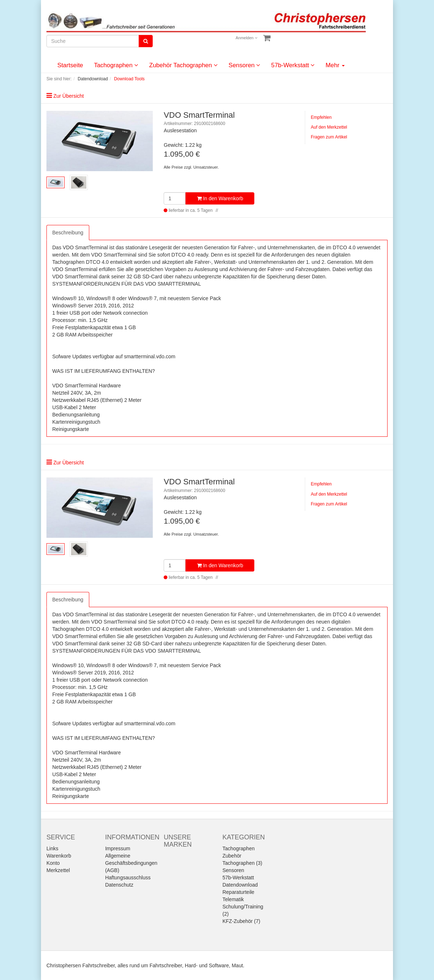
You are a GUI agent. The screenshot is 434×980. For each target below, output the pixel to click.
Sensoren (245, 65)
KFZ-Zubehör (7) (241, 921)
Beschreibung (68, 233)
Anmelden (246, 38)
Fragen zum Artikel (329, 137)
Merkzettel (58, 870)
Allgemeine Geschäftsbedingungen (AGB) (131, 863)
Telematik (233, 899)
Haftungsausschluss (128, 878)
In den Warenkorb (220, 198)
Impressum (118, 848)
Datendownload (240, 885)
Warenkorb (59, 856)
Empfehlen (321, 117)
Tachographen (116, 65)
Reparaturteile (238, 892)
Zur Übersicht (69, 96)
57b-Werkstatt (293, 65)
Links (52, 848)
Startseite (70, 65)
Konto (53, 863)
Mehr (335, 65)
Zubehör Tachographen (183, 65)
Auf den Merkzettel (329, 127)
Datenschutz (119, 885)
